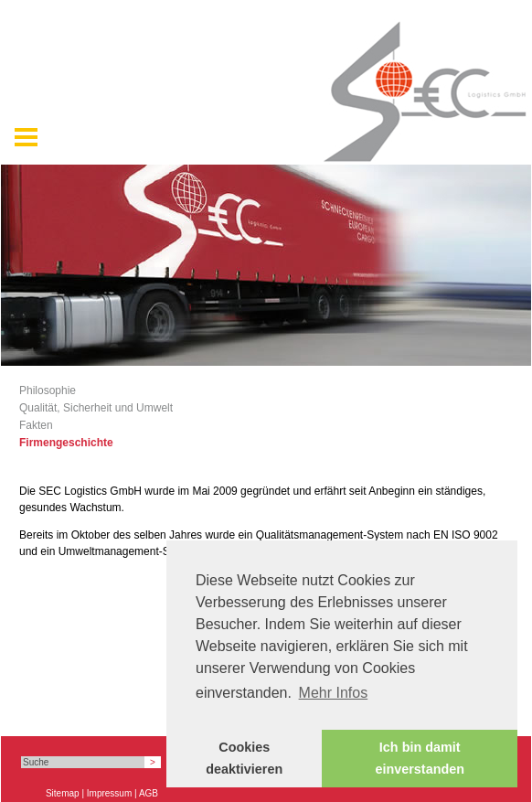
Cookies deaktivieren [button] (244, 758)
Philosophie (48, 390)
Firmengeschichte (66, 443)
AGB (149, 793)
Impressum (109, 793)
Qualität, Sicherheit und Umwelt (96, 408)
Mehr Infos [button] (334, 693)
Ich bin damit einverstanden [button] (420, 758)
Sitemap (63, 793)
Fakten (36, 425)
